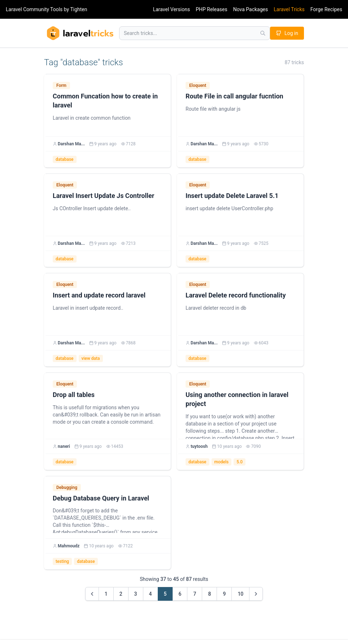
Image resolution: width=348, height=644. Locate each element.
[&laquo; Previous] (92, 594)
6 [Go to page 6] (180, 594)
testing (62, 561)
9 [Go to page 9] (224, 594)
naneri (64, 446)
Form (61, 85)
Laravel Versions (171, 9)
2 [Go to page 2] (121, 594)
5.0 (240, 462)
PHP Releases (212, 9)
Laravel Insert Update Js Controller (103, 196)
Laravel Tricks (289, 9)
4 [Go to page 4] (151, 594)
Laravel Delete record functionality (236, 295)
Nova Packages (251, 9)
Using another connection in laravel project (237, 399)
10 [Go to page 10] (240, 594)
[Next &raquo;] (256, 594)
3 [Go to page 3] (136, 594)
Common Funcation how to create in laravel (105, 101)
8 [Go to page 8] (209, 594)
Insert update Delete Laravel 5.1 (232, 196)
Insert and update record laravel (99, 295)
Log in (287, 33)
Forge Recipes (326, 9)
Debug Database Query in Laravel (101, 498)
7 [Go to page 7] (195, 594)
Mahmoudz (69, 546)
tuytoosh (199, 446)
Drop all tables (74, 395)
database (65, 159)
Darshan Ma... (71, 144)
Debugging (67, 488)
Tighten (79, 9)
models (222, 462)
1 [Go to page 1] (106, 594)
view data (91, 358)
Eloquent (198, 85)
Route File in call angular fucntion (234, 96)
